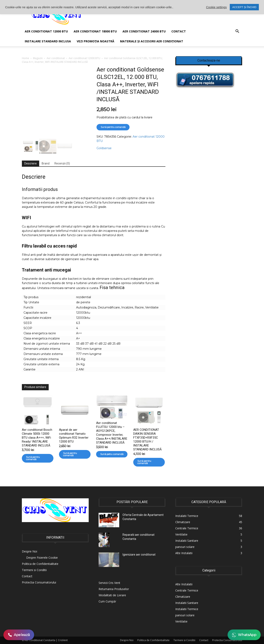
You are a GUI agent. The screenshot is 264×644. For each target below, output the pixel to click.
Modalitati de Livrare (112, 595)
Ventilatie (181, 621)
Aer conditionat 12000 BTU (84, 58)
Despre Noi (29, 551)
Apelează (19, 635)
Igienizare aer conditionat (139, 555)
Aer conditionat (56, 58)
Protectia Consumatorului (39, 582)
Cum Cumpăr (107, 601)
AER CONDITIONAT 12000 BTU (46, 31)
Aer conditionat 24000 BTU (144, 31)
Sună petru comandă (112, 454)
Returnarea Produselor (114, 589)
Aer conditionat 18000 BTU (95, 31)
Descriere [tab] (31, 163)
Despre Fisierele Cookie (42, 558)
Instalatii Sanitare (187, 603)
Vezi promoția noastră (95, 41)
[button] (237, 32)
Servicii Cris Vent (109, 583)
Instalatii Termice (187, 609)
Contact (179, 31)
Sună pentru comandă (113, 127)
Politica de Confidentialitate (40, 564)
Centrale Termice (187, 590)
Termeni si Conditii (34, 570)
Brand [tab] (46, 163)
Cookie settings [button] (216, 7)
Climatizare (183, 597)
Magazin (38, 58)
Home (25, 58)
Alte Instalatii (184, 584)
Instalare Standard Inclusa (48, 41)
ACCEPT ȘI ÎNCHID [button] (244, 7)
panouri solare (185, 615)
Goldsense (104, 148)
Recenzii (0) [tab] (62, 163)
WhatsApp (244, 635)
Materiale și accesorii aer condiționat (152, 41)
